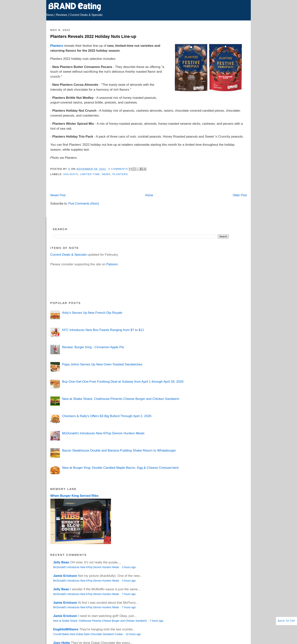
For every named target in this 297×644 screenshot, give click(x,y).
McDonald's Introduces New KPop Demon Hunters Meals (103, 433)
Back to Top (286, 621)
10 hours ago (133, 634)
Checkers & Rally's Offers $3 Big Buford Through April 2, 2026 (107, 416)
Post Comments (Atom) (84, 204)
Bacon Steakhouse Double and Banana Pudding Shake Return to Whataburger (119, 450)
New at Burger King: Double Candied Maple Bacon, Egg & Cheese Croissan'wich (120, 468)
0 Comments (118, 169)
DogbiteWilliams (66, 629)
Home (149, 195)
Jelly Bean (61, 562)
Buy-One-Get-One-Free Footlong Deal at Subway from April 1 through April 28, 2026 (123, 382)
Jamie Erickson (65, 576)
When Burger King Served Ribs (75, 496)
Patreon (112, 264)
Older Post (240, 195)
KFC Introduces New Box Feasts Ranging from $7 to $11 (103, 330)
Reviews (62, 15)
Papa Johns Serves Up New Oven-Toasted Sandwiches (102, 364)
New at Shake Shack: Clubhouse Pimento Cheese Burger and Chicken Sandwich (120, 399)
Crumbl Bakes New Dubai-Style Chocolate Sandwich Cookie (88, 634)
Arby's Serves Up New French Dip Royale (92, 313)
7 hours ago (129, 594)
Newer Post (58, 195)
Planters (57, 46)
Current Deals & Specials (86, 15)
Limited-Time (90, 174)
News (50, 15)
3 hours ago (129, 567)
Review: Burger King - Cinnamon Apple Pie (93, 347)
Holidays (71, 174)
